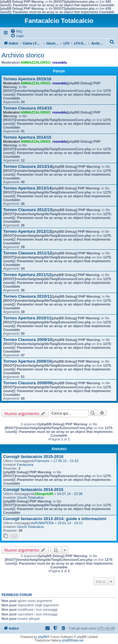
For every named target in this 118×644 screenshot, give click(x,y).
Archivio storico (23, 55)
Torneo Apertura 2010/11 (27, 318)
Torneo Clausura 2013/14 (28, 166)
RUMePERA (44, 523)
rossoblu (59, 62)
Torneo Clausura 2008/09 (28, 383)
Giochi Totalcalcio (30, 498)
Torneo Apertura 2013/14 (27, 188)
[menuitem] (16, 31)
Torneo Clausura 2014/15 (28, 108)
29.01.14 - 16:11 (70, 523)
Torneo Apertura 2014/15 (27, 137)
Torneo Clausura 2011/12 (28, 253)
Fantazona (25, 465)
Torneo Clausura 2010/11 (28, 296)
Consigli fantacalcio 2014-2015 (33, 490)
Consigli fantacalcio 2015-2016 (33, 457)
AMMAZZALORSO (36, 62)
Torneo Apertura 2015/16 (27, 79)
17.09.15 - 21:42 (66, 461)
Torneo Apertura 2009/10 (27, 361)
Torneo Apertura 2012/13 (27, 231)
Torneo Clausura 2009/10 (28, 340)
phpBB (43, 637)
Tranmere (42, 461)
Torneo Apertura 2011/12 (27, 275)
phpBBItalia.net (73, 640)
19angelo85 (44, 494)
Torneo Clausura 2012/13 (28, 210)
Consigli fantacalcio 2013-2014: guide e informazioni (55, 519)
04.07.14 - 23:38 (70, 494)
